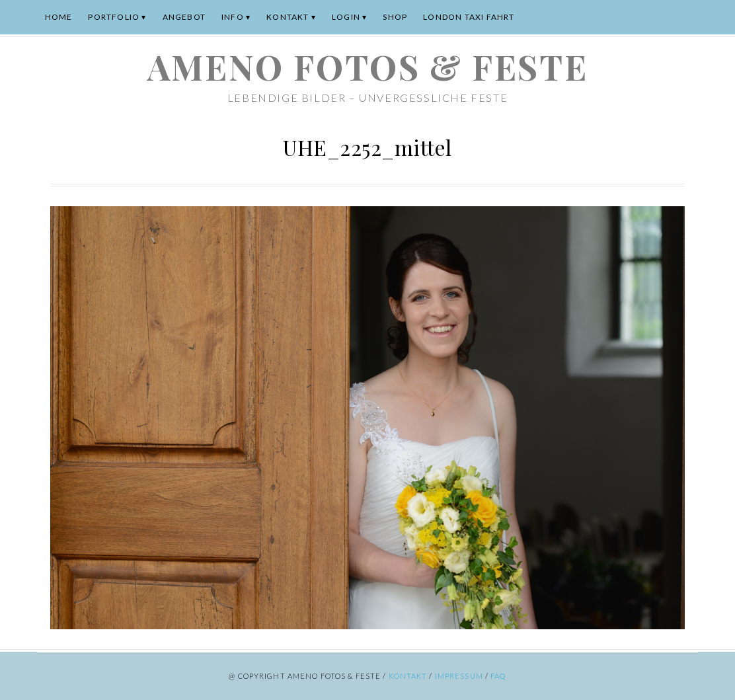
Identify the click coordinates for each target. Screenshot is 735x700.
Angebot (184, 17)
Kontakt (288, 17)
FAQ (498, 676)
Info (233, 17)
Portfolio (114, 17)
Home (59, 17)
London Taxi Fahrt (469, 17)
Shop (395, 17)
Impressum (459, 676)
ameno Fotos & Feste (367, 66)
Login (346, 17)
